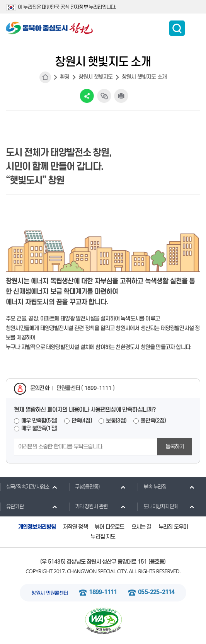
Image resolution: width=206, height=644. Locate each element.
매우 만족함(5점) (39, 421)
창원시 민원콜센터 (49, 593)
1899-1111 (103, 592)
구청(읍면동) (84, 487)
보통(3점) (116, 421)
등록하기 (175, 447)
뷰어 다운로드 (109, 527)
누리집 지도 (103, 537)
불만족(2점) (153, 421)
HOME (45, 77)
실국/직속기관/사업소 (25, 487)
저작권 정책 (75, 527)
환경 (65, 77)
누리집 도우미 (173, 527)
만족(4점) (82, 421)
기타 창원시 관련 (88, 506)
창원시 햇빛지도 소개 (144, 77)
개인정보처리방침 (37, 527)
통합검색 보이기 (177, 28)
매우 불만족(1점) (39, 428)
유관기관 (12, 506)
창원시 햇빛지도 (96, 77)
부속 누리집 (152, 487)
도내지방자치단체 (158, 506)
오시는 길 (141, 527)
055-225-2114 (156, 592)
